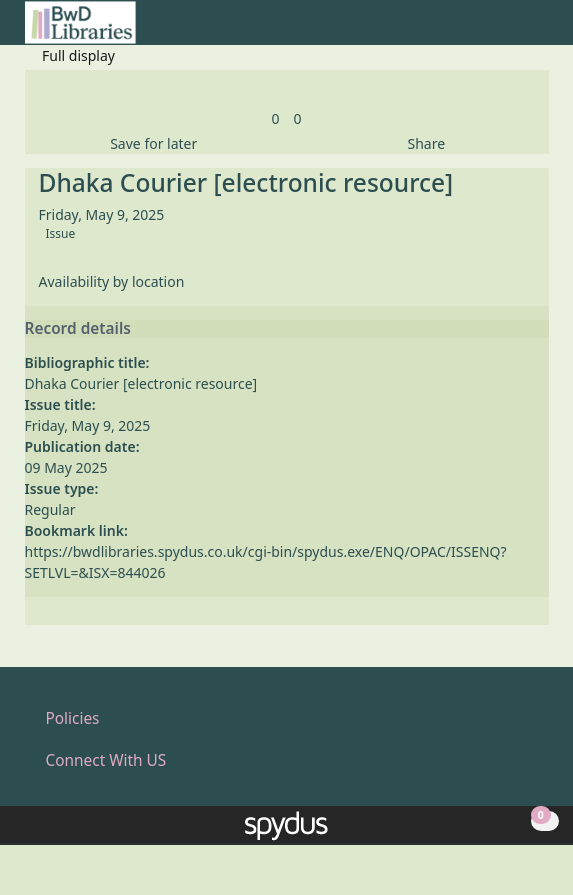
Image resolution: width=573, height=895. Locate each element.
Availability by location (112, 281)
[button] (514, 30)
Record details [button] (78, 329)
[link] (275, 118)
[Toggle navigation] (538, 30)
